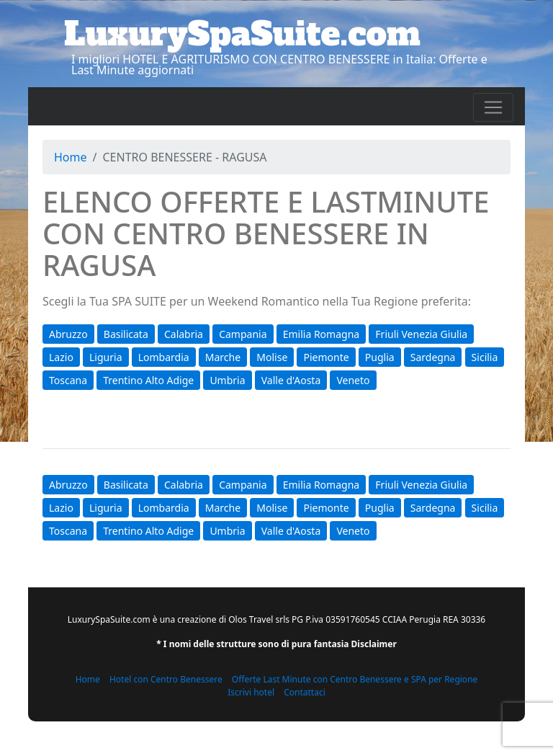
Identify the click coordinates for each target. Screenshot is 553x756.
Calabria (184, 334)
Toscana (68, 380)
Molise (272, 357)
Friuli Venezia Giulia (421, 334)
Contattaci (305, 692)
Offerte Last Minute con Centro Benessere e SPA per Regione (355, 679)
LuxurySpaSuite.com (242, 34)
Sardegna (433, 357)
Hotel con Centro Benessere (166, 679)
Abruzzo (68, 334)
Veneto (353, 380)
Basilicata (126, 334)
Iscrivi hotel (251, 692)
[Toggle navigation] (493, 107)
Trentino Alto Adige (148, 380)
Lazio (61, 357)
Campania (243, 334)
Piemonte (326, 357)
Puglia (380, 357)
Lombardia (164, 357)
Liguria (105, 357)
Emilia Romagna (321, 334)
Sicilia (485, 357)
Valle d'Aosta (291, 380)
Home (71, 157)
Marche (223, 357)
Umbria (227, 380)
